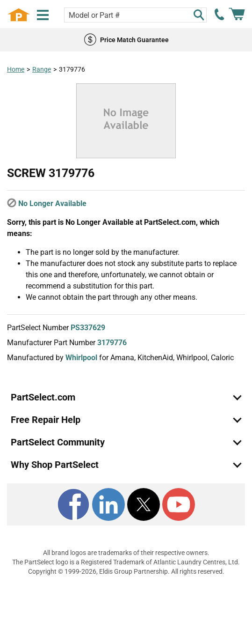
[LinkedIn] (108, 504)
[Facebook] (73, 504)
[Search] (199, 15)
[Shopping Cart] (237, 15)
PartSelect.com (43, 397)
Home (16, 69)
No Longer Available (52, 204)
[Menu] (43, 15)
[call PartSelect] (220, 15)
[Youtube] (179, 504)
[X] (144, 504)
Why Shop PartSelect (55, 465)
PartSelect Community (58, 442)
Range (42, 69)
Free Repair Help (46, 420)
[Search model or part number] (135, 15)
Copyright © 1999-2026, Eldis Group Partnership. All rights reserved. (126, 571)
